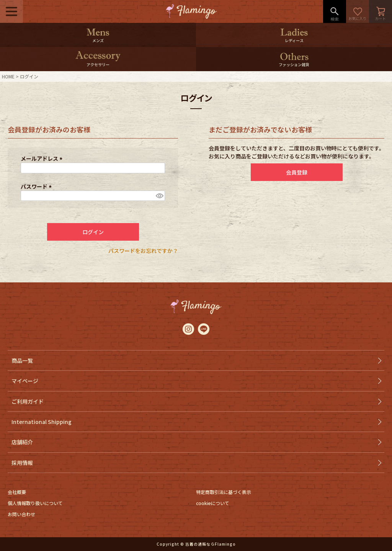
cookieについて (213, 503)
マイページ (25, 381)
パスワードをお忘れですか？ (143, 251)
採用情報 (22, 463)
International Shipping (42, 422)
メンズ (98, 40)
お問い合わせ (21, 514)
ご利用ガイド (28, 401)
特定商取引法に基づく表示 (224, 492)
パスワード (37, 186)
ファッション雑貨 (294, 64)
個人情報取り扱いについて (35, 503)
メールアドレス (43, 158)
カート (381, 11)
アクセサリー (98, 64)
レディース (294, 40)
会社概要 (17, 492)
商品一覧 (22, 360)
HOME (8, 76)
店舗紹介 (22, 442)
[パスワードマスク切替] (159, 196)
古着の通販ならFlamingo (211, 544)
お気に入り (358, 11)
